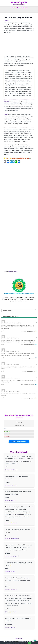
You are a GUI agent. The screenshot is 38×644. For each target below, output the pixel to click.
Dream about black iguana (11, 523)
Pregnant (7, 101)
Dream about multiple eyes (11, 589)
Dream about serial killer (10, 500)
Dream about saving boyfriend (12, 556)
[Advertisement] (19, 45)
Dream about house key (10, 612)
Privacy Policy (19, 639)
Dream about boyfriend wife (11, 470)
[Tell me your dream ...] (19, 310)
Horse (6, 114)
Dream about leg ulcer (10, 571)
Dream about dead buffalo (11, 485)
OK (29, 643)
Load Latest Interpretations (19, 441)
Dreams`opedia (19, 2)
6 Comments (6, 20)
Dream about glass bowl (10, 627)
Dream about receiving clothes (12, 538)
